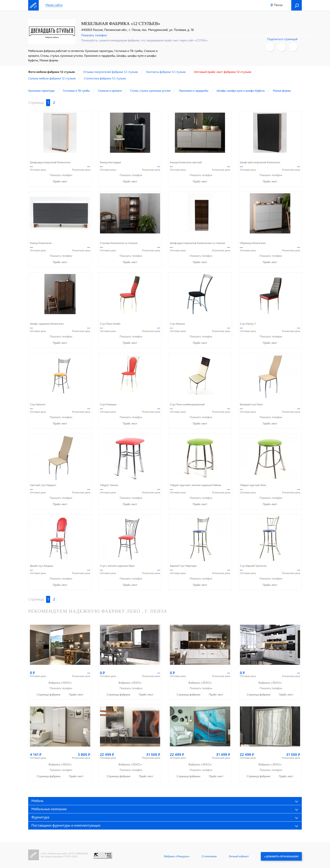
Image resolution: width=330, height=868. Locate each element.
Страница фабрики (49, 695)
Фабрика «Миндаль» (177, 856)
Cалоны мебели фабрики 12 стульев (52, 78)
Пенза (278, 5)
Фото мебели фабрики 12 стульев (51, 72)
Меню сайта (54, 5)
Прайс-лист (60, 182)
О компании (209, 856)
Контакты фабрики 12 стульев (166, 72)
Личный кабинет (239, 856)
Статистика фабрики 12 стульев (105, 78)
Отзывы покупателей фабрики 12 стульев (110, 72)
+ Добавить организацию (281, 856)
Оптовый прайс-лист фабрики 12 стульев (222, 72)
